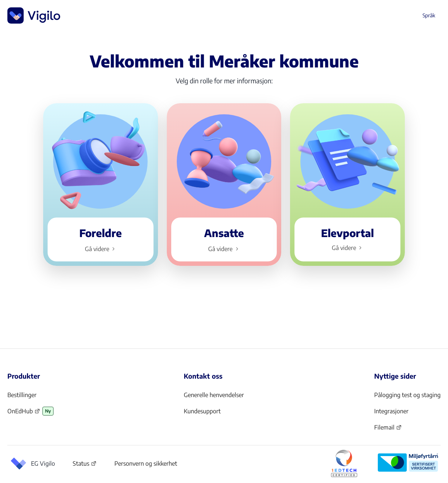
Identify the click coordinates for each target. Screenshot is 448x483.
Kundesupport (202, 411)
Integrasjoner (391, 411)
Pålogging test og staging (407, 395)
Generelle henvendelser (214, 395)
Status (85, 465)
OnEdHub (24, 413)
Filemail (388, 430)
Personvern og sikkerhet (146, 463)
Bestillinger (22, 395)
